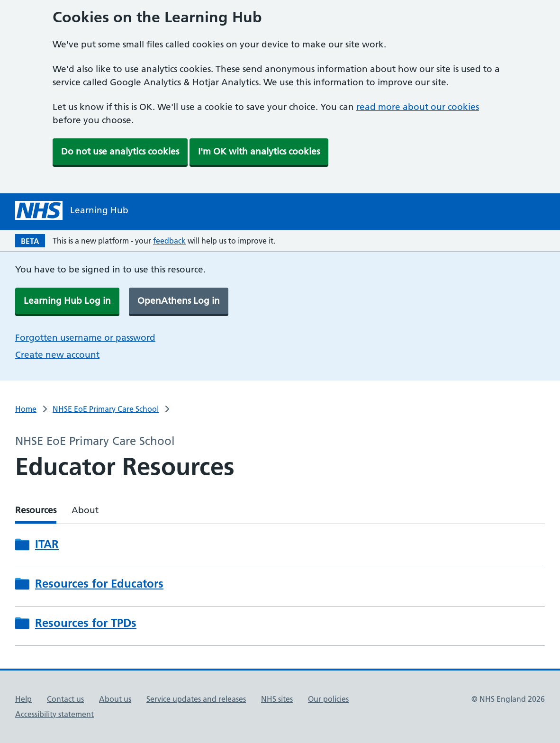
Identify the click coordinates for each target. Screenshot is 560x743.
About (85, 510)
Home (26, 409)
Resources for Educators (99, 584)
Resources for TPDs (86, 623)
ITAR (47, 544)
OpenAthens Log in (179, 301)
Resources (36, 510)
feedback (169, 241)
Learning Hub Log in (67, 301)
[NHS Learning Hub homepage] (72, 210)
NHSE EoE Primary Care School (106, 409)
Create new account (57, 355)
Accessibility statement (54, 714)
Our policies (328, 699)
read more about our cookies (418, 107)
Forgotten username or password (85, 338)
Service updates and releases (196, 699)
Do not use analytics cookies (120, 151)
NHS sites (277, 699)
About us (115, 699)
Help (23, 699)
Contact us (65, 699)
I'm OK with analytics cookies (259, 151)
